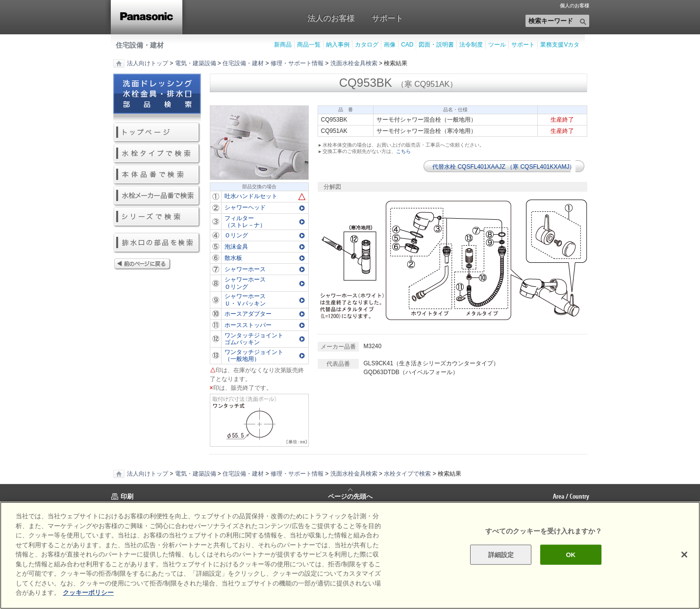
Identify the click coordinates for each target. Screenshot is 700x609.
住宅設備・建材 (140, 45)
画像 (390, 45)
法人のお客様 (331, 18)
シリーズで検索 (157, 217)
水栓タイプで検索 (157, 154)
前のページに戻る (157, 265)
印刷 (127, 496)
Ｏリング (236, 235)
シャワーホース (245, 269)
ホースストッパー (248, 325)
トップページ (157, 133)
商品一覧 (309, 45)
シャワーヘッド (245, 207)
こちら (403, 151)
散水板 (233, 258)
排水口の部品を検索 (157, 243)
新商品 (283, 45)
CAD (407, 45)
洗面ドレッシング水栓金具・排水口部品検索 (157, 98)
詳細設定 (501, 554)
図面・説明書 (436, 45)
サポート (387, 18)
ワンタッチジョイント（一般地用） (254, 355)
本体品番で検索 (157, 175)
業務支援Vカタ (560, 45)
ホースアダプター (248, 314)
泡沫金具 (236, 247)
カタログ (367, 45)
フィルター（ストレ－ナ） (245, 222)
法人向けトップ (148, 63)
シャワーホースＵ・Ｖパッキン (245, 300)
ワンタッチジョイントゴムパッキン (254, 339)
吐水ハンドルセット (251, 196)
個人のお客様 (575, 6)
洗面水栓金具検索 (354, 63)
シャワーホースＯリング (245, 283)
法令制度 (471, 45)
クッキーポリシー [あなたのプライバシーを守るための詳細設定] (88, 593)
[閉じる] (684, 555)
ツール (497, 45)
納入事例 (338, 45)
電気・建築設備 (196, 63)
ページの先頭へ (350, 496)
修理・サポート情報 (297, 63)
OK (571, 554)
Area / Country (571, 496)
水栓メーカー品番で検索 (157, 196)
